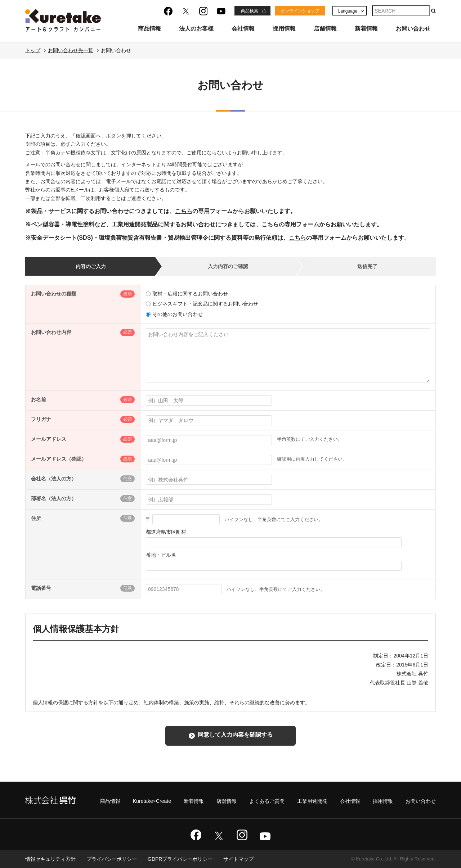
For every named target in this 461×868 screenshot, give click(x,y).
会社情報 (243, 29)
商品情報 (149, 29)
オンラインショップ (300, 11)
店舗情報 (325, 29)
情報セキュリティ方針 (50, 859)
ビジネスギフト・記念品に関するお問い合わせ (202, 304)
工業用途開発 (312, 801)
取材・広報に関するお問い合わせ (187, 294)
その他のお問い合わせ (174, 314)
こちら (184, 211)
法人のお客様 (196, 29)
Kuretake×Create (152, 801)
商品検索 (250, 11)
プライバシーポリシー (112, 859)
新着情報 (366, 29)
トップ (33, 50)
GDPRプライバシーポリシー (180, 859)
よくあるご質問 (267, 801)
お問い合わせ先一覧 (71, 50)
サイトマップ (238, 859)
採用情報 (284, 29)
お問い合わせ (413, 29)
